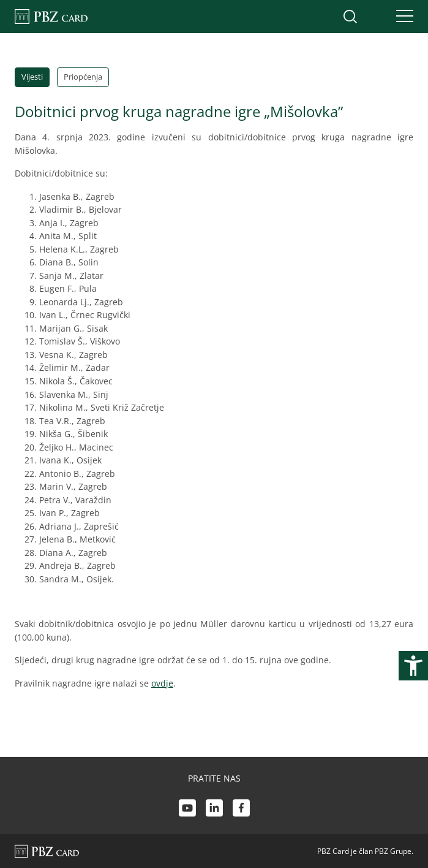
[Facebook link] (241, 810)
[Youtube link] (187, 810)
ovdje (162, 683)
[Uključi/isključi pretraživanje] (350, 17)
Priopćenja (83, 77)
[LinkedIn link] (214, 810)
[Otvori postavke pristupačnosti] (413, 666)
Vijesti (32, 77)
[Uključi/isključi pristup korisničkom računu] (376, 17)
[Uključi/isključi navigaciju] (401, 17)
